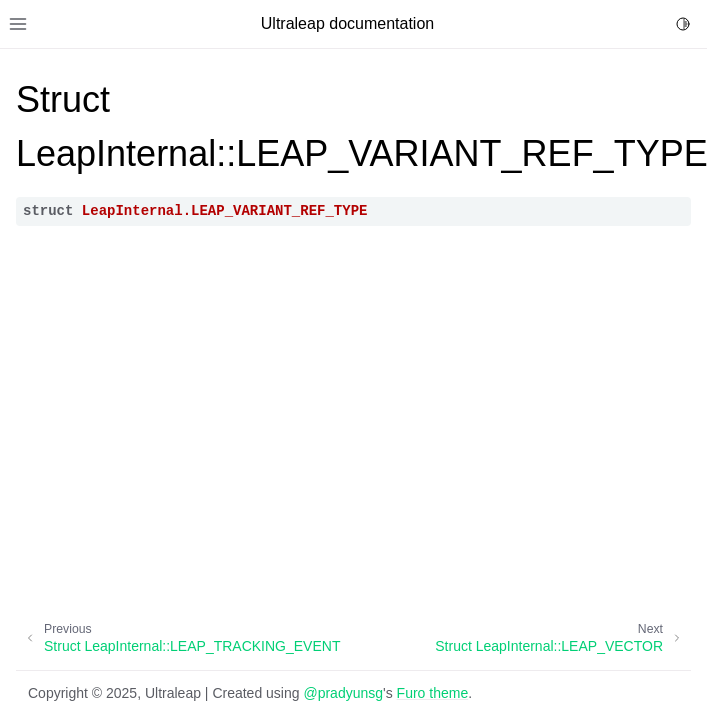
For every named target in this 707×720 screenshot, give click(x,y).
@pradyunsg (343, 693)
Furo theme (433, 693)
